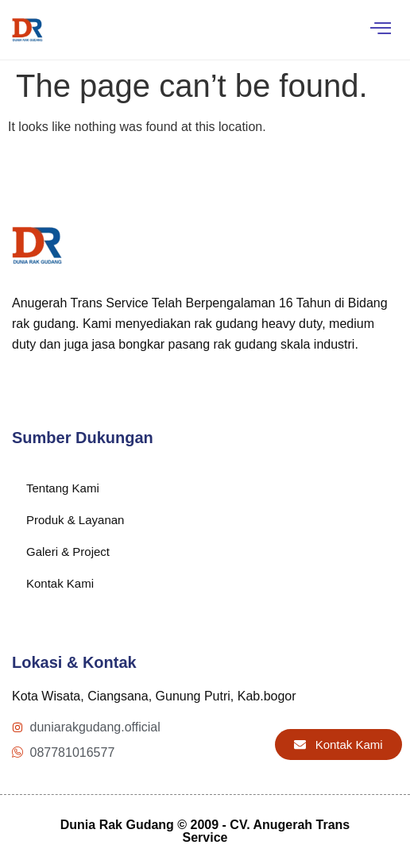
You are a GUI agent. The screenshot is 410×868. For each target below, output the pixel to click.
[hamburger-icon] (380, 30)
